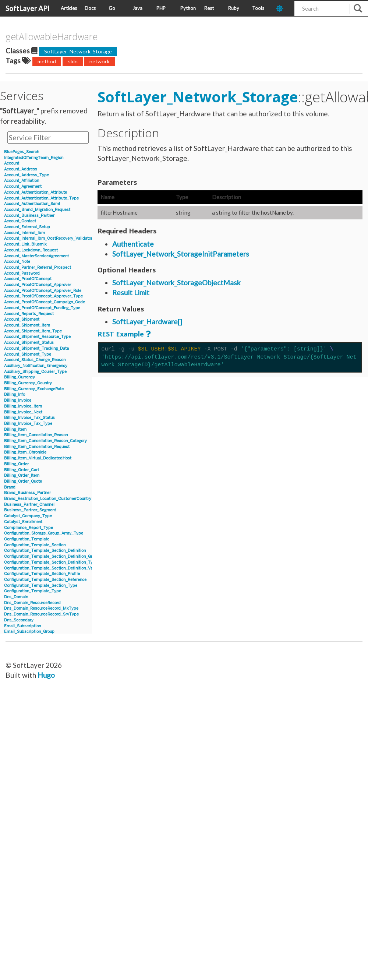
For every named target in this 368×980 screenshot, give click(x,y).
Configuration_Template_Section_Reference (45, 580)
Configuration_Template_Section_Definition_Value (51, 568)
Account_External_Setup (27, 227)
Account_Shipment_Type (28, 354)
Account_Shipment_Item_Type (33, 331)
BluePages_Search (22, 152)
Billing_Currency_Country (28, 383)
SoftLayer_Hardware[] (147, 322)
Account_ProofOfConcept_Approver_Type (43, 296)
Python (188, 8)
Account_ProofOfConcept (28, 279)
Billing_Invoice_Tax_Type (28, 424)
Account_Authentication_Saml (32, 204)
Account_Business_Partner (29, 216)
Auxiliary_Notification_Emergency (36, 366)
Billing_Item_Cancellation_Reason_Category (45, 441)
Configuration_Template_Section (35, 545)
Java (137, 8)
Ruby (234, 8)
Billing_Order (16, 464)
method (47, 61)
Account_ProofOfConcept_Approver (38, 285)
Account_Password (22, 273)
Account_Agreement (23, 186)
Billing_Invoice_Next (23, 412)
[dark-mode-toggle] (282, 8)
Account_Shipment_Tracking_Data (36, 348)
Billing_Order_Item (22, 475)
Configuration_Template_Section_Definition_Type (51, 562)
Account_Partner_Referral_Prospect (38, 267)
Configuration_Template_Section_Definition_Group (52, 556)
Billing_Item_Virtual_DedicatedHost (38, 458)
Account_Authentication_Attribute (36, 192)
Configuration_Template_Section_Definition (45, 551)
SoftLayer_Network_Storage (78, 51)
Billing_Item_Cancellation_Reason (36, 435)
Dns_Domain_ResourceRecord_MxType (41, 608)
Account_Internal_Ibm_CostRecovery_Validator (48, 238)
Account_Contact (20, 221)
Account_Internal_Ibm (24, 233)
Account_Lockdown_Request (31, 250)
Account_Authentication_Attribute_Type (41, 198)
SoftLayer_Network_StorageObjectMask (176, 283)
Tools (258, 8)
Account (12, 163)
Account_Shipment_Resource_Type (37, 337)
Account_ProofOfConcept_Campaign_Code (45, 302)
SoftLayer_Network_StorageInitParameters (181, 254)
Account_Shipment (22, 319)
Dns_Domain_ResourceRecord (32, 603)
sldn (73, 61)
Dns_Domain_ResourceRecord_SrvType (41, 614)
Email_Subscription (22, 626)
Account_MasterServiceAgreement (36, 256)
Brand (10, 487)
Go (112, 8)
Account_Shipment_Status (29, 343)
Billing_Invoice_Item (23, 406)
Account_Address (21, 169)
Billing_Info (15, 394)
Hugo (46, 675)
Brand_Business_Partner (27, 493)
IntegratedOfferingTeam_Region (34, 158)
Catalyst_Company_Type (28, 516)
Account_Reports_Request (29, 314)
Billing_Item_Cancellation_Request (37, 447)
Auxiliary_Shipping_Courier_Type (35, 372)
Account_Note (17, 262)
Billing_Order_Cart (22, 470)
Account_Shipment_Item (27, 325)
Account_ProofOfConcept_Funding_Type (42, 308)
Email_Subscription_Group (29, 632)
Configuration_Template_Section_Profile (42, 574)
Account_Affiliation (22, 181)
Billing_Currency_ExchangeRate (34, 389)
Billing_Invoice (18, 400)
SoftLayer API (28, 8)
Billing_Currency (20, 377)
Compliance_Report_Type (29, 528)
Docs (90, 8)
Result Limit (131, 292)
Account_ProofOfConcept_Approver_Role (43, 291)
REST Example (121, 334)
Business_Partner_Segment (30, 510)
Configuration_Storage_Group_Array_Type (44, 533)
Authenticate (133, 244)
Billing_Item (15, 429)
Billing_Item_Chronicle (25, 452)
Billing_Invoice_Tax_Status (29, 418)
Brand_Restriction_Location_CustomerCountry (48, 499)
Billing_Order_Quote (23, 481)
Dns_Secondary (19, 620)
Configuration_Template (27, 539)
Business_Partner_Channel (29, 505)
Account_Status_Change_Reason (35, 360)
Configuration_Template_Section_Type (41, 586)
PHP (161, 8)
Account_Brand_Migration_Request (37, 210)
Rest (209, 8)
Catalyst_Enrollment (23, 522)
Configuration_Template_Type (33, 591)
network (100, 61)
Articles (69, 8)
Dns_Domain (16, 597)
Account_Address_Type (26, 175)
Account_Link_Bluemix (25, 244)
